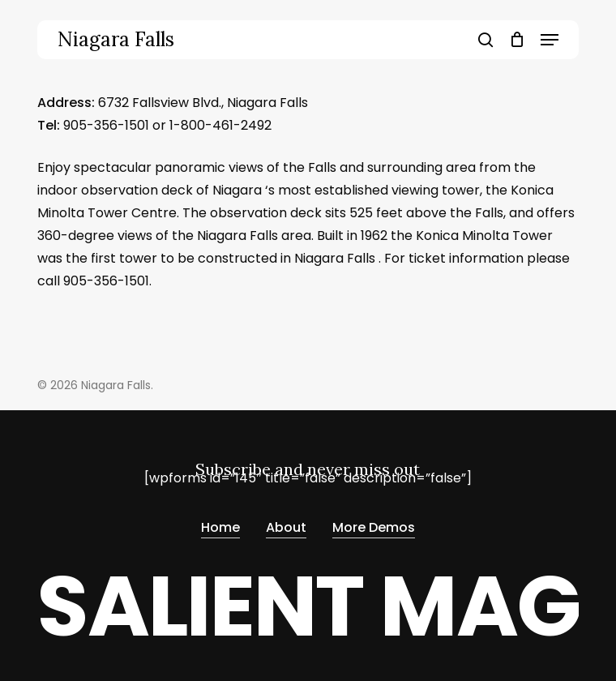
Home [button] (220, 527)
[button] (550, 40)
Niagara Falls (116, 40)
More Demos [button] (374, 527)
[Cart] (517, 40)
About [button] (286, 527)
